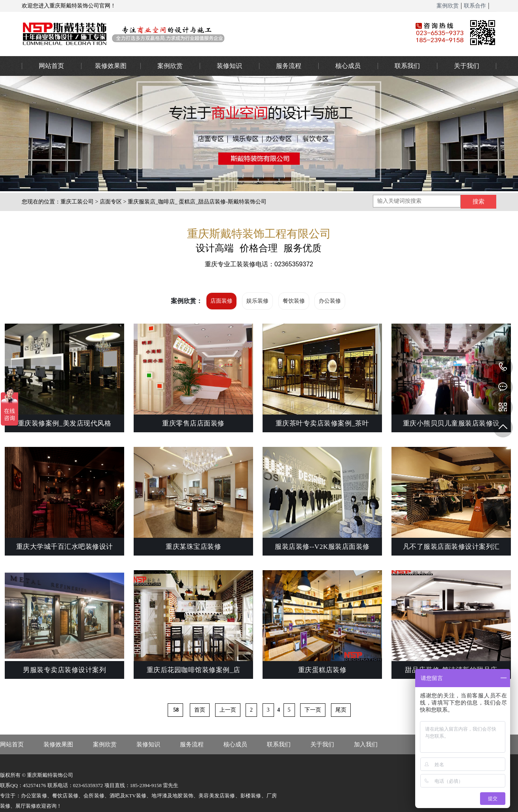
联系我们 (407, 66)
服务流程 (289, 66)
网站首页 (51, 66)
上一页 (228, 710)
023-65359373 (503, 367)
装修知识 (229, 66)
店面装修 (221, 301)
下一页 (313, 710)
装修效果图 (111, 66)
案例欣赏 (448, 6)
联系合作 (475, 6)
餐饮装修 (294, 301)
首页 (200, 710)
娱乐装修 (257, 301)
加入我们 (366, 744)
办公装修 (330, 301)
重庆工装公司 (77, 202)
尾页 (341, 710)
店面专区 (111, 202)
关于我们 (467, 66)
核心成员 (348, 66)
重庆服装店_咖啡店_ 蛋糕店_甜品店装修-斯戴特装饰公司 (197, 202)
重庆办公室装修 (206, 34)
